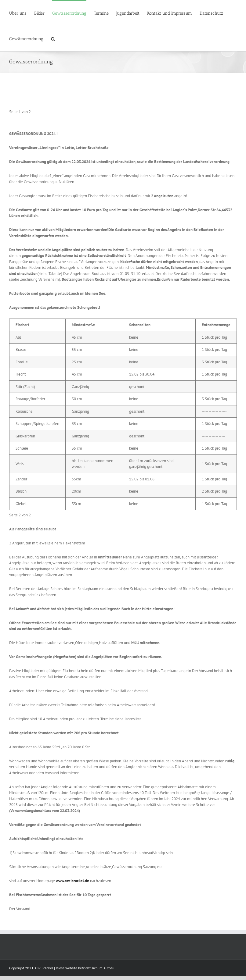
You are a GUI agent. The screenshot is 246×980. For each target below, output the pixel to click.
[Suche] (53, 38)
